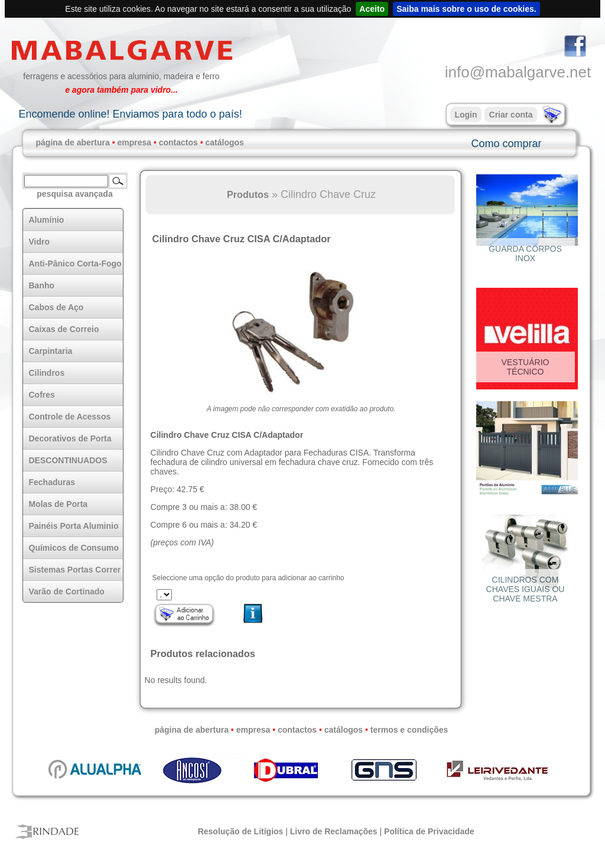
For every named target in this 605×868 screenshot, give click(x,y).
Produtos (248, 194)
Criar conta (511, 115)
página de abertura (73, 142)
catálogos (225, 142)
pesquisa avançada (74, 194)
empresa (134, 142)
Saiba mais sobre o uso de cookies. (466, 9)
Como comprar (506, 144)
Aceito (372, 9)
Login (466, 115)
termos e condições (409, 730)
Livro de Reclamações (334, 831)
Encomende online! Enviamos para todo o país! (130, 114)
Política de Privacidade (429, 831)
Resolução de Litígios (241, 831)
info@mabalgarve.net (518, 72)
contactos (178, 142)
